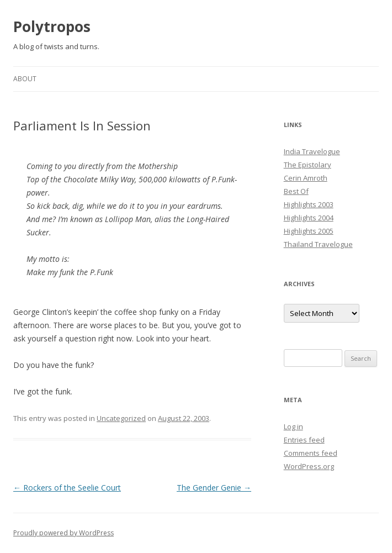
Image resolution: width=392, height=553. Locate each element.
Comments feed (311, 453)
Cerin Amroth (306, 178)
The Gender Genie (214, 488)
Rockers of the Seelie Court (67, 488)
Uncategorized (121, 418)
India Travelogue (312, 151)
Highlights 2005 (309, 231)
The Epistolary (308, 165)
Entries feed (304, 440)
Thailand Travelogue (318, 244)
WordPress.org (309, 466)
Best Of (296, 191)
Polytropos (52, 27)
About (25, 79)
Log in (293, 426)
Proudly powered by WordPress (63, 533)
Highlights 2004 (309, 218)
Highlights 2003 (309, 204)
